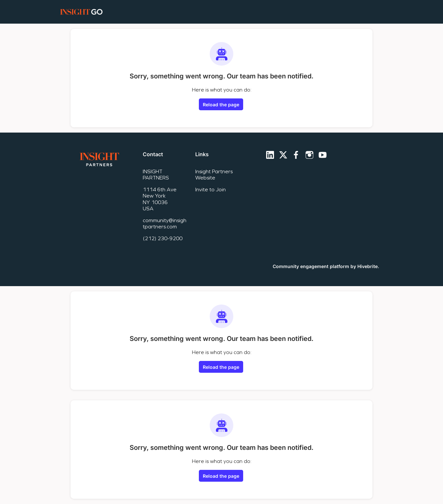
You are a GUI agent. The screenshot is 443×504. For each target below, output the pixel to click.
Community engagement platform (311, 266)
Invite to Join (211, 189)
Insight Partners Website (214, 175)
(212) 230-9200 (163, 238)
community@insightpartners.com (165, 224)
